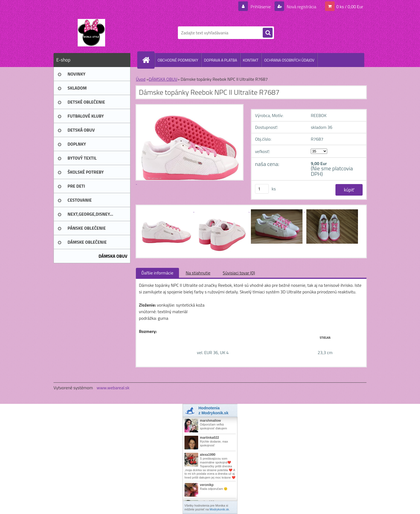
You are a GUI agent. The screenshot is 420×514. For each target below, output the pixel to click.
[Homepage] (148, 60)
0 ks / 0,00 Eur (350, 7)
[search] (268, 33)
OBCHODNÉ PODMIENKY (178, 60)
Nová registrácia (301, 7)
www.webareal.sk (113, 388)
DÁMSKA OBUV (163, 79)
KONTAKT (251, 60)
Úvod (141, 79)
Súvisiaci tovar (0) (239, 273)
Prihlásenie (261, 7)
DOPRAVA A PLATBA (221, 60)
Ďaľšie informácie (157, 273)
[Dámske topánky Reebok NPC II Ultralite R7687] (167, 210)
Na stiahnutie (198, 273)
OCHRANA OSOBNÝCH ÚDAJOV (289, 60)
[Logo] (91, 33)
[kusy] (262, 189)
